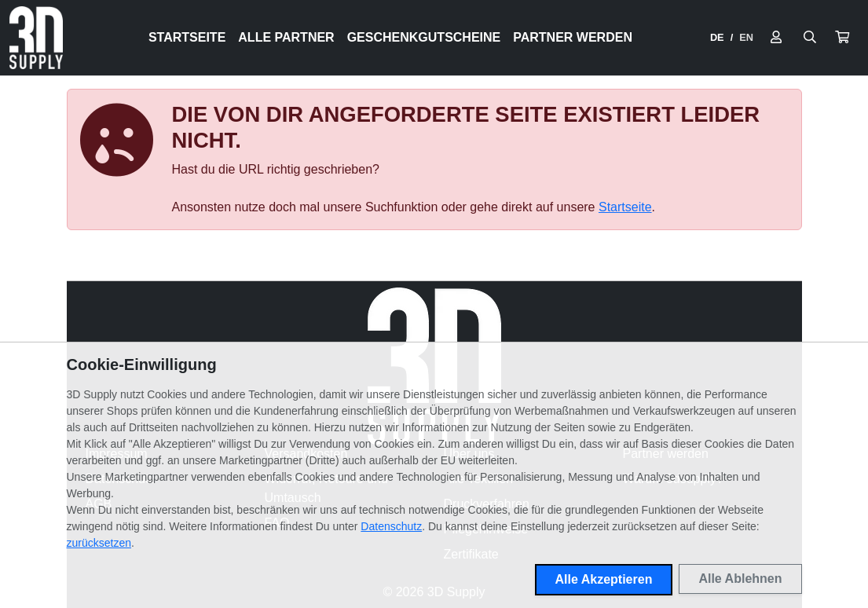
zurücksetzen (99, 543)
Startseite (187, 37)
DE (717, 37)
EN (746, 37)
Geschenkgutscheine (424, 37)
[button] (842, 38)
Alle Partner (286, 37)
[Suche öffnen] (810, 38)
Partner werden (573, 37)
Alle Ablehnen (740, 579)
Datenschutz (391, 526)
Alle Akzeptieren (604, 579)
